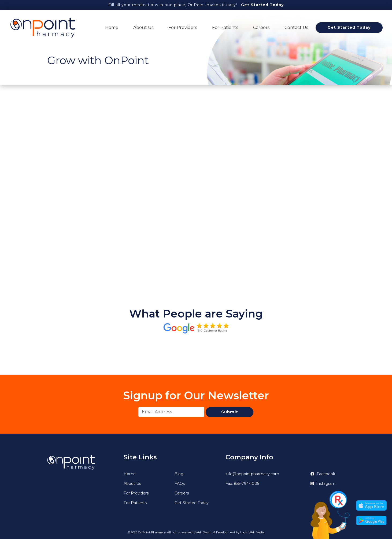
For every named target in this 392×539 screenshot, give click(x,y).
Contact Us (296, 27)
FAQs (180, 483)
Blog (179, 474)
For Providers (183, 27)
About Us (143, 27)
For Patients (225, 27)
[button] (47, 348)
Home (112, 27)
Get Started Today (262, 5)
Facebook (323, 474)
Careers (261, 27)
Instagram (323, 483)
